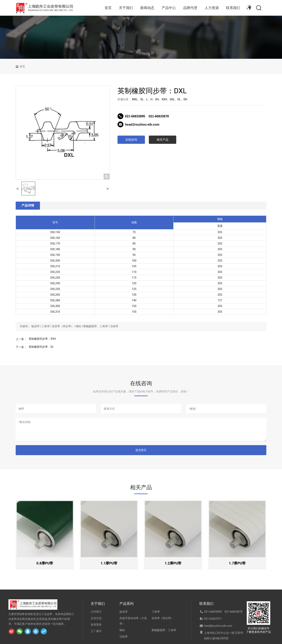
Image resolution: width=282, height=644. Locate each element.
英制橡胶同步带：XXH (42, 339)
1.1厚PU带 (109, 563)
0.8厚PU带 (45, 563)
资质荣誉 (96, 625)
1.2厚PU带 (173, 563)
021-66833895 (136, 116)
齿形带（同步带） (163, 618)
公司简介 (96, 612)
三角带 (156, 612)
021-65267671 (213, 619)
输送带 (124, 612)
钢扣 (122, 630)
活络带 (124, 637)
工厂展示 (96, 631)
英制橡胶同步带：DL (41, 347)
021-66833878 (159, 116)
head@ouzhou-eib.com (142, 125)
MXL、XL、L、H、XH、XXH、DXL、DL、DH (160, 99)
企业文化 (96, 618)
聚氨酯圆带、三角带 (164, 630)
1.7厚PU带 (237, 563)
